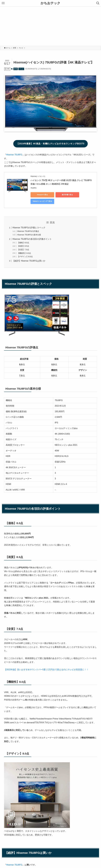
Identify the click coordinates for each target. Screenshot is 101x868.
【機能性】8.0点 (24, 253)
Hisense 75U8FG (14, 155)
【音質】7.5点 (23, 250)
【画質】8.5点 (23, 246)
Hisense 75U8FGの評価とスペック (29, 228)
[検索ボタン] (98, 3)
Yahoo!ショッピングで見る (42, 201)
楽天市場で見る (67, 195)
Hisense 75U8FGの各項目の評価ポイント (32, 239)
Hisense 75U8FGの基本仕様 (29, 235)
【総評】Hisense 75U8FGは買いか (29, 261)
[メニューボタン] (3, 3)
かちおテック (50, 3)
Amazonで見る (42, 195)
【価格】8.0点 (23, 243)
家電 (16, 69)
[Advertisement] (50, 26)
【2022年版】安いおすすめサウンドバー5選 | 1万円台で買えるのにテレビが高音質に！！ (46, 670)
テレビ (21, 69)
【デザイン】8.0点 (25, 257)
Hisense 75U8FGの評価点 (28, 231)
